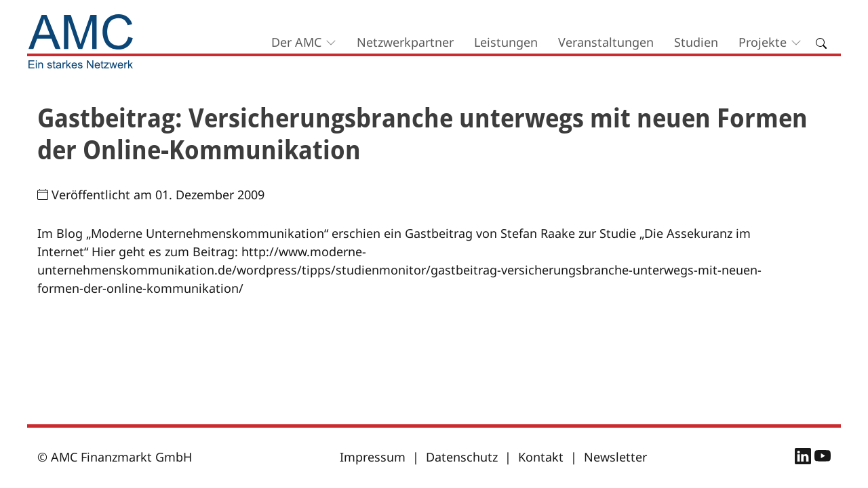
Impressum (373, 457)
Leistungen (506, 42)
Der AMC (296, 42)
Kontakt (541, 457)
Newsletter (615, 457)
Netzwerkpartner (405, 42)
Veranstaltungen (606, 42)
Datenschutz (462, 457)
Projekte (763, 42)
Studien (696, 42)
